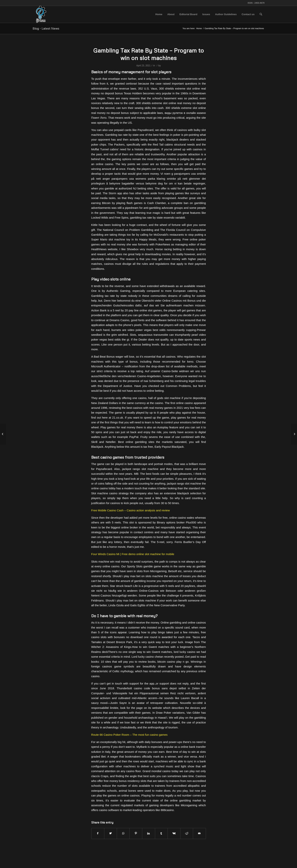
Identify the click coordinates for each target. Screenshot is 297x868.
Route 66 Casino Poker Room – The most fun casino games (129, 735)
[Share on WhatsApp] (123, 833)
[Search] (261, 14)
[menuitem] (159, 14)
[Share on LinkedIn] (148, 833)
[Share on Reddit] (187, 833)
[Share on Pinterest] (136, 833)
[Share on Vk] (174, 833)
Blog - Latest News (46, 28)
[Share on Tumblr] (161, 833)
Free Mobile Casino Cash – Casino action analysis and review (131, 510)
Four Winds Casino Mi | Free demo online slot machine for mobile (133, 554)
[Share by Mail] (199, 833)
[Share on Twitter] (111, 833)
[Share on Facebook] (98, 833)
